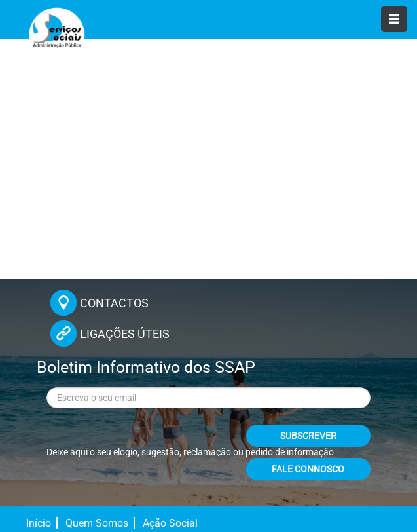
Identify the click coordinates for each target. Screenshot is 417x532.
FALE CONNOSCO (308, 469)
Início (39, 523)
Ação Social (170, 523)
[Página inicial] (56, 33)
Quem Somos (97, 523)
